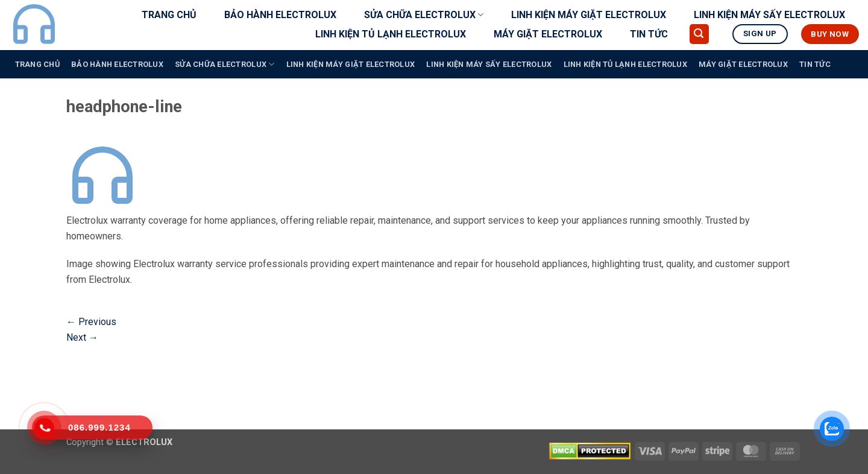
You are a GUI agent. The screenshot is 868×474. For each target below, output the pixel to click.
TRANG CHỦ (169, 15)
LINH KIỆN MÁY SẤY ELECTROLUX (769, 15)
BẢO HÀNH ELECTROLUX (280, 15)
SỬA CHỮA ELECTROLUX (424, 15)
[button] (699, 34)
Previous (91, 322)
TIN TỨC (649, 34)
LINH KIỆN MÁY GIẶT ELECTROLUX (589, 15)
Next (82, 337)
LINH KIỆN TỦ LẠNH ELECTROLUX (391, 34)
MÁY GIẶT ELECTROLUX (548, 34)
